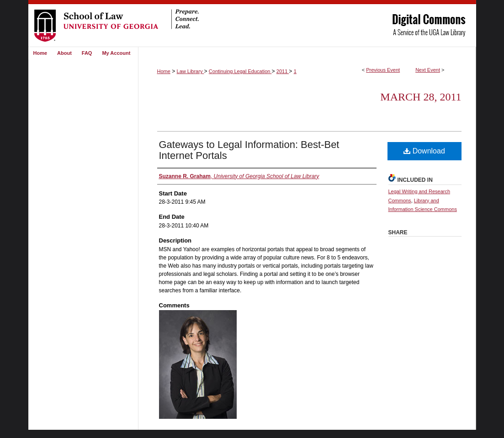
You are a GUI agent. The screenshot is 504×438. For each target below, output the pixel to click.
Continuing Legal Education (240, 71)
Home (164, 71)
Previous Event (383, 70)
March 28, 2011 (421, 97)
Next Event (428, 70)
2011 (283, 71)
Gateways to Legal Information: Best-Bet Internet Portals (249, 150)
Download (424, 151)
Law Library (191, 71)
